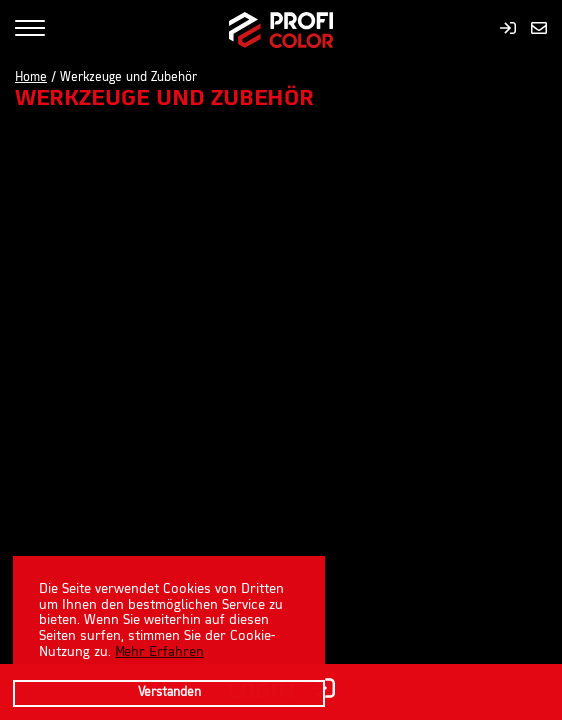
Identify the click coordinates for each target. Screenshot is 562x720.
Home (31, 78)
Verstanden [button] (169, 693)
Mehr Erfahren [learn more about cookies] (159, 652)
